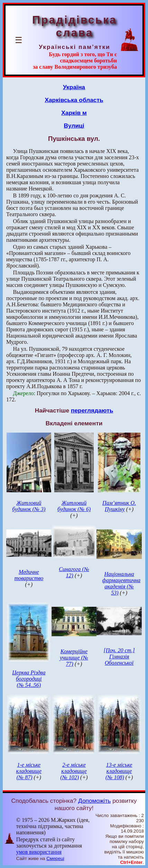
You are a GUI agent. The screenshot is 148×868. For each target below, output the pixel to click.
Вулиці (74, 126)
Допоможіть (94, 801)
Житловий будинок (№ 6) (74, 506)
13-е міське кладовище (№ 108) (119, 771)
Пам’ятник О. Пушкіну (119, 506)
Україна (74, 87)
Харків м (74, 113)
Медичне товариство (29, 575)
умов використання (39, 852)
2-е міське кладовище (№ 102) (73, 771)
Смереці (55, 858)
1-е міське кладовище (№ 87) (29, 771)
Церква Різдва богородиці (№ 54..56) (29, 679)
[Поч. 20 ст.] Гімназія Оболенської (119, 657)
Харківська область (74, 100)
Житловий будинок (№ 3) (29, 506)
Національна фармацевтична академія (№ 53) (121, 583)
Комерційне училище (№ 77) (74, 658)
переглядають (92, 410)
